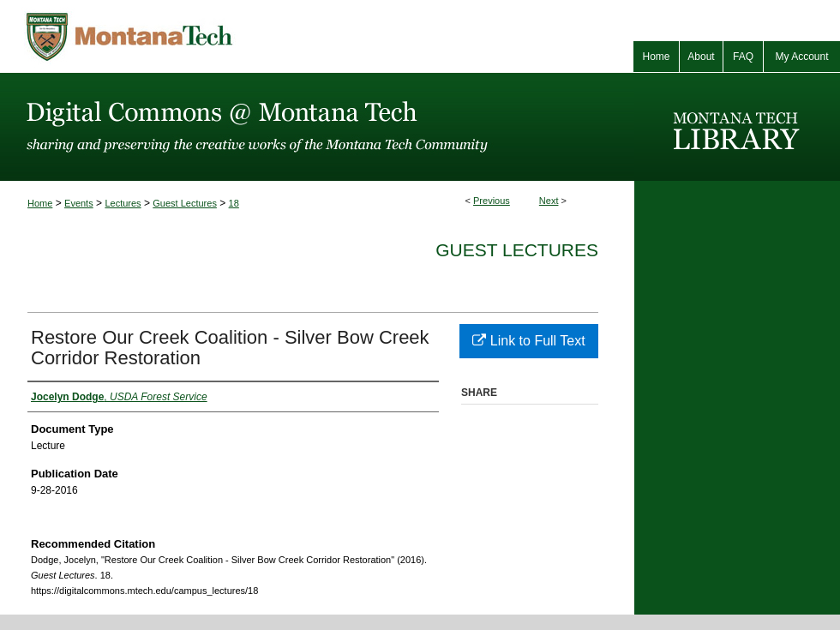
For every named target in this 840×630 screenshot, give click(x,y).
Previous (492, 201)
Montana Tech (206, 36)
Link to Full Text (528, 341)
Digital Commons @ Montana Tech (317, 127)
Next (549, 201)
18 (234, 203)
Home (40, 203)
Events (79, 203)
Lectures (123, 203)
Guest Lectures (185, 203)
